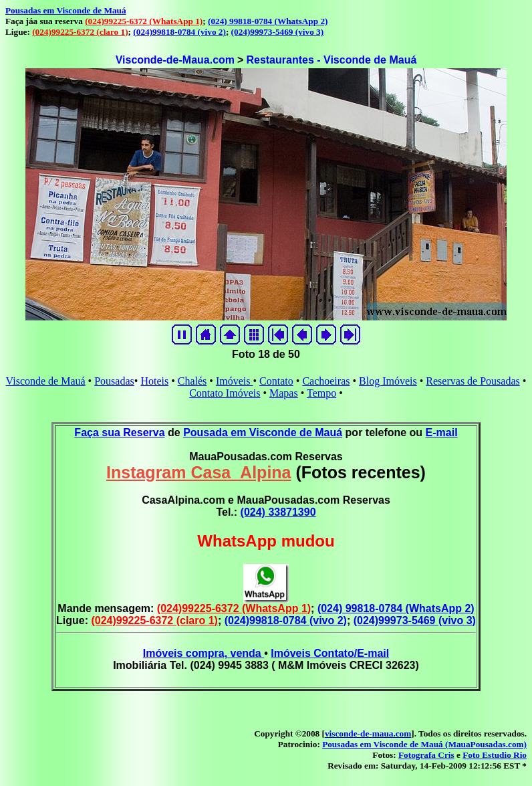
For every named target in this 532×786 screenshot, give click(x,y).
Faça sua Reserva (119, 432)
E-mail (442, 432)
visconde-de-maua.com (368, 733)
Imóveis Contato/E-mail (330, 653)
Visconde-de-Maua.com (175, 60)
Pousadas (114, 381)
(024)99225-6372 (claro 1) (80, 32)
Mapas (284, 393)
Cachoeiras (326, 381)
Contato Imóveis (225, 393)
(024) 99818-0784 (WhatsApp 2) (268, 21)
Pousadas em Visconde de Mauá (66, 10)
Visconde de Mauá (46, 381)
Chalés (192, 381)
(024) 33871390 (278, 512)
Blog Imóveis (388, 381)
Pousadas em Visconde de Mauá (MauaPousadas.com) (424, 744)
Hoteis (154, 381)
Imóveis (235, 381)
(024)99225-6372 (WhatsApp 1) (144, 21)
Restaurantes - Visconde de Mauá (331, 60)
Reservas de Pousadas (473, 381)
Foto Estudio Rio (495, 755)
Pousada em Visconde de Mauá (263, 432)
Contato (276, 381)
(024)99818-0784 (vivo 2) (179, 32)
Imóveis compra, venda (204, 653)
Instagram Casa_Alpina (199, 472)
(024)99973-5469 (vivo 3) (278, 32)
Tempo (321, 393)
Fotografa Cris (426, 755)
